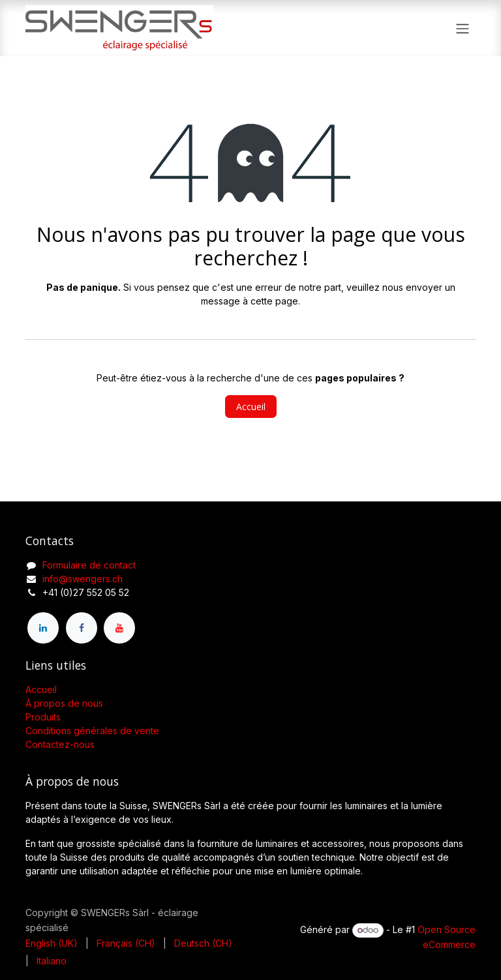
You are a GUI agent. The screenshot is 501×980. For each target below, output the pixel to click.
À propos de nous (64, 703)
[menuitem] (52, 943)
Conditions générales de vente (92, 731)
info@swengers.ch (83, 579)
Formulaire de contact (89, 565)
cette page (274, 301)
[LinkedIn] (43, 628)
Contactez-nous (60, 744)
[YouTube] (119, 628)
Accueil (251, 407)
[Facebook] (82, 628)
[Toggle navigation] (463, 28)
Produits (43, 717)
